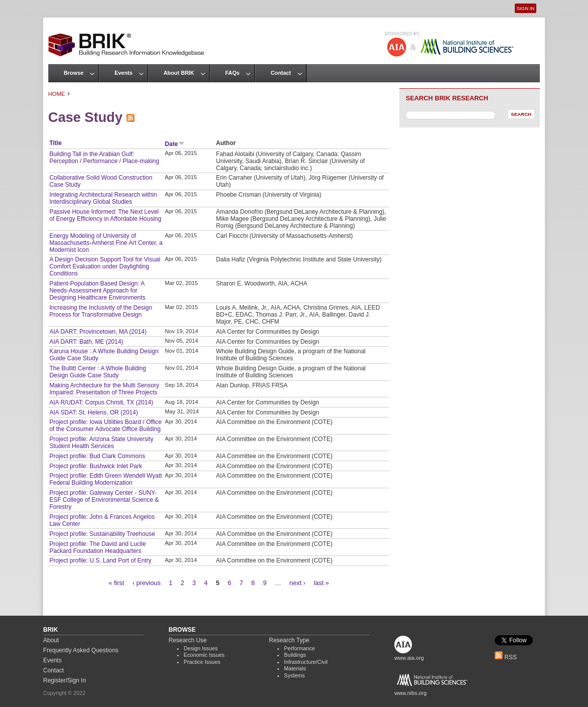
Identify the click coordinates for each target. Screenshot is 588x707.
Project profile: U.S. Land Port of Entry (100, 560)
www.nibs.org (410, 693)
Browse (73, 73)
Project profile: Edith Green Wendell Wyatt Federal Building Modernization (105, 479)
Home (57, 94)
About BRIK (179, 73)
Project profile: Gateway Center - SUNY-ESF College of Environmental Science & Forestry (104, 500)
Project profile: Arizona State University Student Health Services (101, 443)
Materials (295, 668)
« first (116, 583)
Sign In (526, 8)
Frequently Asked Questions (81, 650)
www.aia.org (409, 658)
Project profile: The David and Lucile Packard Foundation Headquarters (98, 547)
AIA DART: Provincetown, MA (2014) (98, 332)
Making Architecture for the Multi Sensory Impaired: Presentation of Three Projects (104, 389)
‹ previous (146, 583)
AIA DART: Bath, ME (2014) (86, 342)
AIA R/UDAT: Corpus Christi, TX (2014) (101, 402)
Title (55, 143)
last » (321, 583)
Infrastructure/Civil (306, 662)
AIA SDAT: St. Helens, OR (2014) (94, 412)
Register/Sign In (64, 680)
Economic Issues (204, 655)
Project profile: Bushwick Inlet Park (96, 466)
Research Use (188, 640)
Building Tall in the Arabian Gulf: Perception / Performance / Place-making (104, 158)
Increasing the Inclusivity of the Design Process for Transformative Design (101, 311)
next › (298, 583)
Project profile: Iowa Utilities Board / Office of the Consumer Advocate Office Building (105, 426)
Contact (280, 73)
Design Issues (201, 648)
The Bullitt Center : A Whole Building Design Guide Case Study (98, 372)
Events (123, 73)
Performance (300, 648)
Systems (294, 675)
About (51, 640)
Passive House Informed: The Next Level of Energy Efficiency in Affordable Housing (105, 215)
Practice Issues (202, 662)
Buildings (295, 655)
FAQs (232, 73)
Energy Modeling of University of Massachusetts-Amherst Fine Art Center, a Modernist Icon (106, 243)
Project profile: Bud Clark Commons (97, 456)
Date (175, 144)
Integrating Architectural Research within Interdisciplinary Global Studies (103, 198)
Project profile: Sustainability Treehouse (102, 534)
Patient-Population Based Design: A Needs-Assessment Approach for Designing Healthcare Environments (97, 291)
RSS (506, 657)
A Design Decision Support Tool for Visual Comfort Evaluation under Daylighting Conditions (105, 266)
